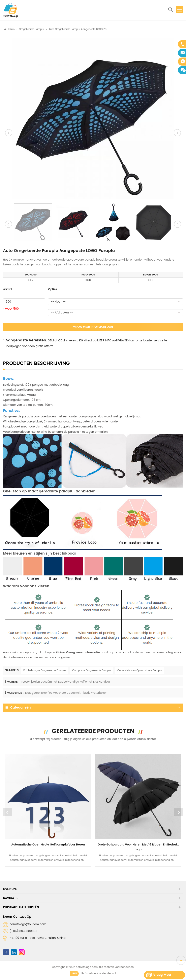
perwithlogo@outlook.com (28, 924)
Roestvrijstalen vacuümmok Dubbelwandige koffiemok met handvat (66, 682)
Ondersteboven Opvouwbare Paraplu (140, 670)
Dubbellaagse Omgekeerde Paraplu (45, 670)
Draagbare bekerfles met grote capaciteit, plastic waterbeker (66, 693)
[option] (93, 119)
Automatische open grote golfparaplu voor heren (48, 845)
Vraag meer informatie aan (93, 327)
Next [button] (179, 812)
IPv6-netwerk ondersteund (93, 974)
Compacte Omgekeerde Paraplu (92, 670)
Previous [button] (7, 812)
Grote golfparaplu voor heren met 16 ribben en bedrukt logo (138, 847)
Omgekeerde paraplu (32, 29)
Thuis (11, 29)
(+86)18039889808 (23, 931)
